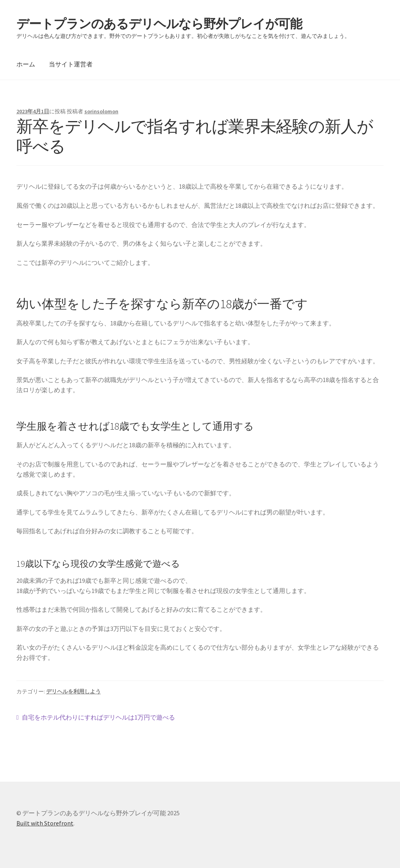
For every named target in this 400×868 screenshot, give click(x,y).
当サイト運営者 (71, 64)
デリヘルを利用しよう (73, 691)
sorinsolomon (101, 111)
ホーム (26, 64)
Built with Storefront (45, 823)
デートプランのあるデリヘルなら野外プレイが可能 (159, 24)
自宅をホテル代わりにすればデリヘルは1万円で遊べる (98, 718)
